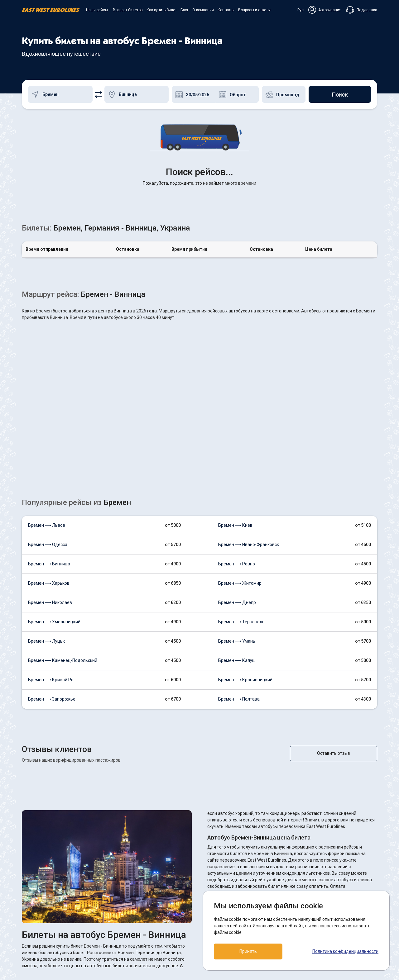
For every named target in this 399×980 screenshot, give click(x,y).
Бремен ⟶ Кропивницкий (245, 582)
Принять (248, 951)
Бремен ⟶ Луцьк (46, 543)
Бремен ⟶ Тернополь (241, 524)
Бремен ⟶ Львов (47, 427)
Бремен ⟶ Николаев (50, 505)
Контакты (226, 10)
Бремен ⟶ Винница (49, 466)
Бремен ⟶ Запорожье (52, 601)
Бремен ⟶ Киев (235, 427)
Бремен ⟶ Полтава (239, 601)
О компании (203, 10)
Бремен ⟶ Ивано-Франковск (249, 447)
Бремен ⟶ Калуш (237, 563)
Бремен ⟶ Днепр (237, 505)
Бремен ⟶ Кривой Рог (52, 582)
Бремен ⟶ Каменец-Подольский (63, 563)
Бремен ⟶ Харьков (49, 485)
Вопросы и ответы (254, 10)
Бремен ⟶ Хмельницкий (54, 524)
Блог (185, 10)
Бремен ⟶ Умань (237, 543)
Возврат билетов (128, 10)
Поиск (340, 95)
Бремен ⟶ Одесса (48, 447)
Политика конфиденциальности (345, 951)
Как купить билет (162, 10)
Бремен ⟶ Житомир (240, 485)
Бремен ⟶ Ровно (237, 466)
